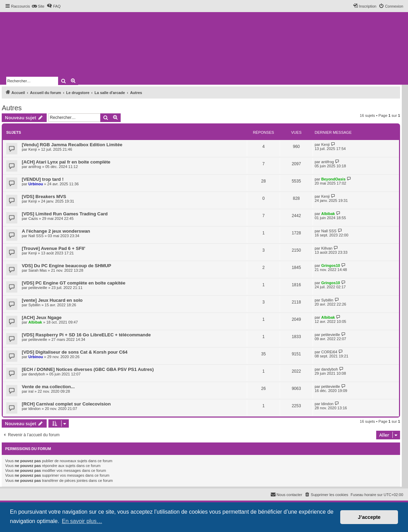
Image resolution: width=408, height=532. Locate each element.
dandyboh (37, 374)
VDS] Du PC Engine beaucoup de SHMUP (67, 266)
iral (31, 391)
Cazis (33, 218)
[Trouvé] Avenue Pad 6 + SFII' (54, 248)
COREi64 (329, 352)
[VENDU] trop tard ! (43, 179)
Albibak (328, 214)
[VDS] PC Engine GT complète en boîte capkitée (74, 283)
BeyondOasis (333, 179)
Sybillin (34, 305)
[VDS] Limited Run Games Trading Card (65, 214)
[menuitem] (38, 6)
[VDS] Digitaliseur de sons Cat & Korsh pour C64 (75, 352)
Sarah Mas (38, 270)
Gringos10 (331, 265)
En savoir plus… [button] (82, 521)
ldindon (34, 409)
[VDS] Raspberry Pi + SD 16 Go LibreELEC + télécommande (86, 335)
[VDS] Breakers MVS (44, 197)
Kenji (33, 149)
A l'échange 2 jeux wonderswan (56, 231)
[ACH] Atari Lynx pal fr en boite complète (66, 162)
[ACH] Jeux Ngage (42, 318)
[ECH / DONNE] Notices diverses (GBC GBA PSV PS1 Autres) (88, 369)
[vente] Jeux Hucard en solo (52, 300)
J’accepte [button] (369, 517)
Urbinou (36, 184)
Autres (12, 108)
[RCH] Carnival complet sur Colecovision (66, 404)
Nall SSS (36, 236)
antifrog (35, 167)
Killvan (327, 248)
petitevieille (38, 288)
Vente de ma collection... (48, 387)
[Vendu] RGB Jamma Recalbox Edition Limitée (72, 145)
